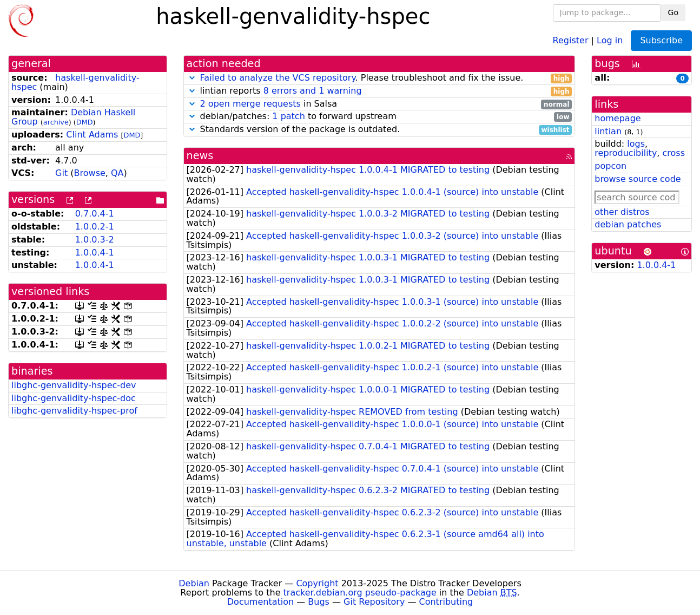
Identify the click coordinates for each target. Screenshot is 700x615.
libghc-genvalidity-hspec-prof (74, 411)
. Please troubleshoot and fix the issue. (379, 78)
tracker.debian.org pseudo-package (360, 593)
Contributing (446, 602)
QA (117, 173)
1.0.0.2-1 (95, 227)
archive (56, 122)
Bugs (319, 602)
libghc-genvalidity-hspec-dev (74, 385)
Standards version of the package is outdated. (379, 130)
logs (636, 144)
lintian (608, 131)
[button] (192, 78)
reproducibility (626, 153)
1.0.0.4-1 (95, 253)
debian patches (628, 224)
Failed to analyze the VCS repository (278, 78)
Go (673, 12)
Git (61, 173)
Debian (194, 583)
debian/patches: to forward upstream (379, 117)
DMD (85, 122)
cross (674, 153)
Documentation (260, 602)
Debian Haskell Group (73, 117)
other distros (622, 212)
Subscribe (661, 40)
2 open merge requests (250, 104)
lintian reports (379, 91)
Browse (90, 173)
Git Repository (374, 602)
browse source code (638, 179)
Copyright (317, 583)
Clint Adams (92, 135)
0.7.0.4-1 (95, 214)
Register (571, 40)
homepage (618, 118)
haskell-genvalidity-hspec (75, 82)
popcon (610, 166)
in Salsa (379, 104)
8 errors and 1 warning (313, 91)
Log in (610, 40)
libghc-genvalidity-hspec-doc (74, 398)
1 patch (288, 116)
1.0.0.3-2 (95, 240)
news (200, 156)
